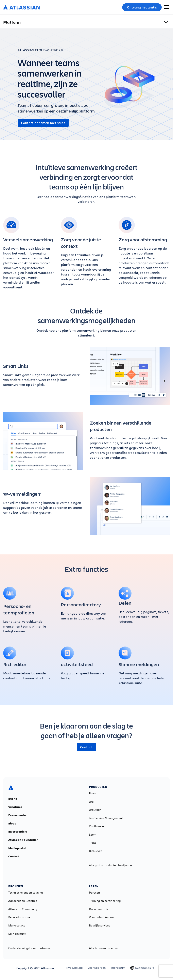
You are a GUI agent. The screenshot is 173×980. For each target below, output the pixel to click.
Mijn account (17, 934)
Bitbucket (95, 851)
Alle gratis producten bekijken (111, 865)
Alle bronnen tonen (103, 948)
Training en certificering (105, 901)
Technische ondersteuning (25, 893)
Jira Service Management (106, 818)
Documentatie (99, 909)
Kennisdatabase (19, 917)
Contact (86, 747)
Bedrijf (13, 799)
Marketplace (17, 925)
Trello (93, 843)
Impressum (118, 968)
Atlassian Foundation (23, 840)
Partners (95, 893)
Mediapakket (17, 848)
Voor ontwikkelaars (102, 917)
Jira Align (95, 810)
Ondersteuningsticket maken (29, 948)
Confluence (96, 826)
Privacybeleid (74, 968)
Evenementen (18, 815)
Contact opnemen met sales (43, 123)
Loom (93, 835)
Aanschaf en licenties (23, 901)
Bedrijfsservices (100, 925)
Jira (91, 802)
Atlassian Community (23, 909)
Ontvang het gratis (142, 7)
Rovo (92, 793)
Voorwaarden (97, 968)
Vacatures (15, 807)
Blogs (12, 823)
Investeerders (18, 832)
